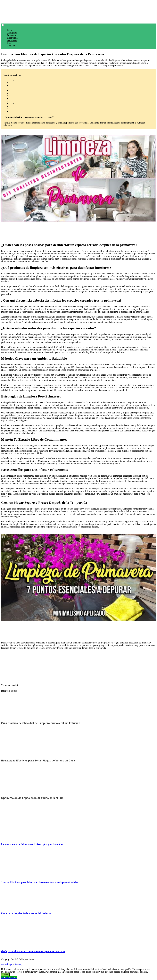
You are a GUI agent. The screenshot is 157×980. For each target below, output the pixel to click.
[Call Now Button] (9, 977)
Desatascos (12, 40)
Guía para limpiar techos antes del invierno (26, 913)
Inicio (10, 30)
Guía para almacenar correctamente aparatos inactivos (33, 951)
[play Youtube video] (78, 178)
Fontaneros (12, 35)
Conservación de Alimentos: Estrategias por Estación (32, 844)
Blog (9, 43)
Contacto (11, 46)
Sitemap (18, 964)
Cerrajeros (12, 33)
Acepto (5, 975)
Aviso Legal (7, 964)
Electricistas (13, 38)
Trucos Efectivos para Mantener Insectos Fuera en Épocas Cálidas (40, 882)
